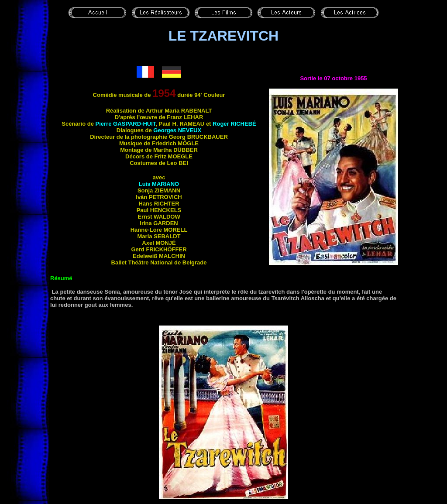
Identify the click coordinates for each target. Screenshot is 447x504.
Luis (159, 184)
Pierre (126, 124)
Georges (177, 130)
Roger (234, 124)
